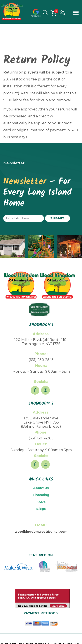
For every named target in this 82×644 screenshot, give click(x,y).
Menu (76, 13)
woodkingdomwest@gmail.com (41, 532)
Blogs (41, 509)
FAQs (41, 502)
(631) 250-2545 (41, 360)
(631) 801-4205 (41, 438)
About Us (41, 488)
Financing (41, 495)
